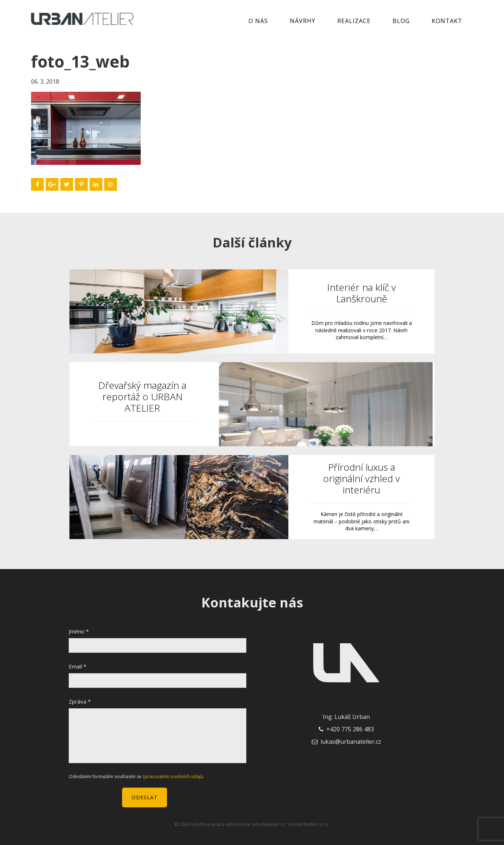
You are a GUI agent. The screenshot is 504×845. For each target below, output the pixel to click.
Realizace (354, 21)
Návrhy (303, 21)
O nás (258, 21)
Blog (401, 21)
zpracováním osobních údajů (173, 776)
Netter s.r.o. (317, 824)
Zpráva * (80, 701)
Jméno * (79, 631)
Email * (77, 666)
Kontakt (447, 21)
